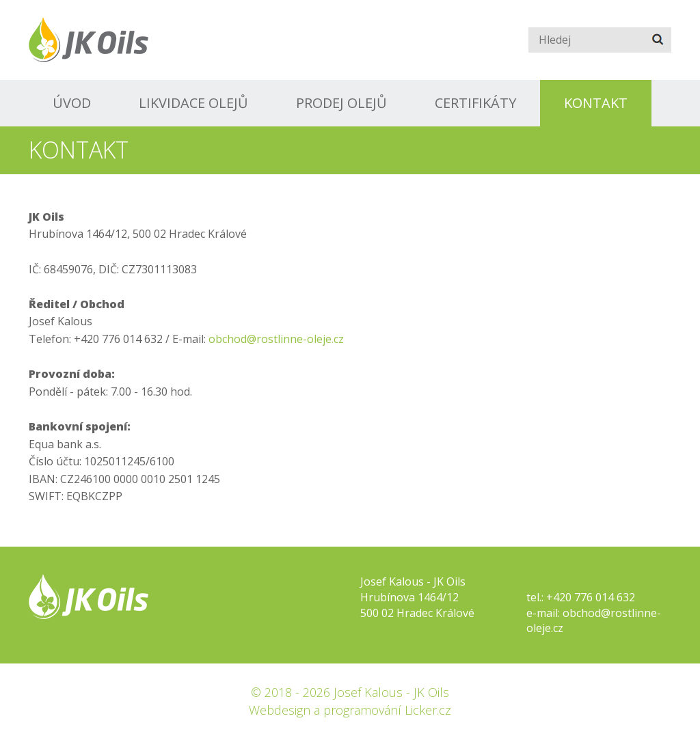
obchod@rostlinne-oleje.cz (276, 339)
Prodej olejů (341, 103)
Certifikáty (475, 103)
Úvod (72, 103)
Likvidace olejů (193, 103)
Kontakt (596, 103)
